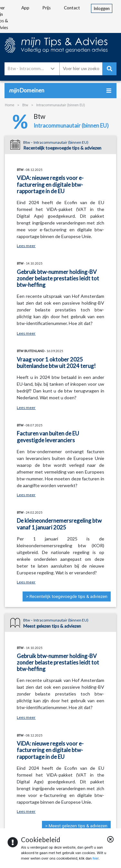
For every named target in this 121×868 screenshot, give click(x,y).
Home (10, 105)
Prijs (46, 8)
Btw (26, 105)
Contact (72, 8)
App (25, 8)
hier (96, 858)
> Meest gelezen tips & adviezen (76, 826)
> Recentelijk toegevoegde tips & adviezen (67, 596)
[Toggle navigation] (109, 91)
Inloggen (103, 8)
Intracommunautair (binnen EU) (60, 105)
